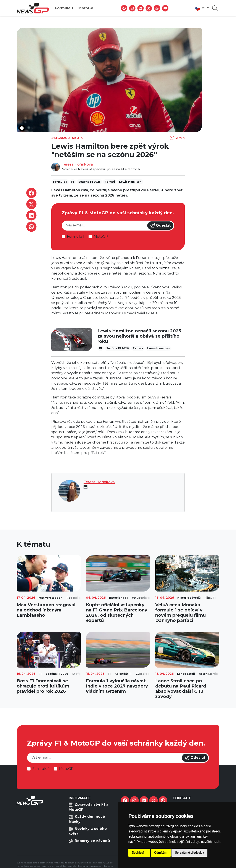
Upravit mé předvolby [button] (189, 853)
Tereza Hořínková (77, 164)
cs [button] (201, 8)
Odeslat (160, 226)
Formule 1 (64, 8)
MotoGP (86, 8)
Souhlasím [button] (139, 853)
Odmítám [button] (161, 853)
